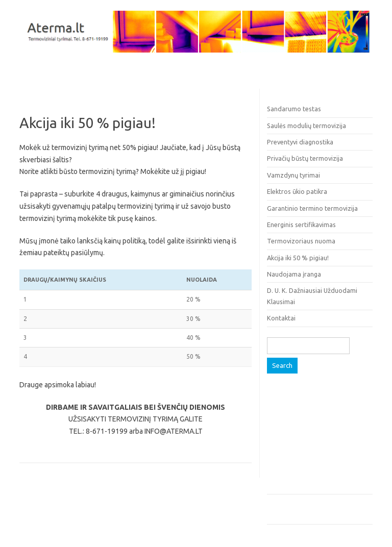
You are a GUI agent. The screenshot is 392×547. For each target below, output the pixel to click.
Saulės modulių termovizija (307, 126)
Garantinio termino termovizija (312, 208)
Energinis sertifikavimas (301, 225)
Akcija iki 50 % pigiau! (298, 258)
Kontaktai (281, 318)
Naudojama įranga (294, 274)
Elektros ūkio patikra (297, 191)
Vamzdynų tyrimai (293, 175)
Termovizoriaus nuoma (301, 241)
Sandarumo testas (294, 109)
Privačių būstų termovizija (305, 158)
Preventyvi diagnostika (300, 142)
